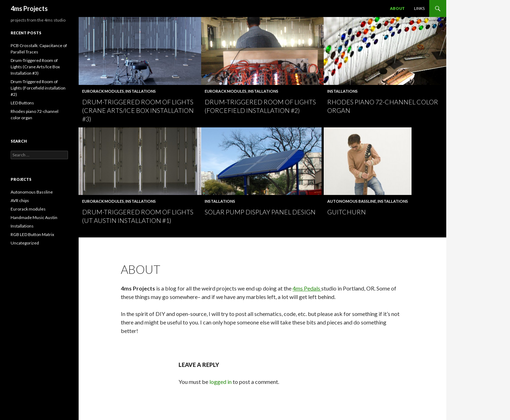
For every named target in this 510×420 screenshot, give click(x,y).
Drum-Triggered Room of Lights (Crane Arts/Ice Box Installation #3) (138, 110)
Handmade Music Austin (34, 217)
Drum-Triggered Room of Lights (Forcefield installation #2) (38, 88)
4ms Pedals (307, 288)
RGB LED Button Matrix (32, 234)
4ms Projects (29, 8)
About (397, 8)
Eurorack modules (103, 91)
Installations (141, 91)
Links (419, 8)
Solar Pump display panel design (260, 212)
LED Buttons (22, 103)
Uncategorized (25, 243)
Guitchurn (347, 212)
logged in (220, 382)
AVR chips (20, 200)
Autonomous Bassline (352, 201)
